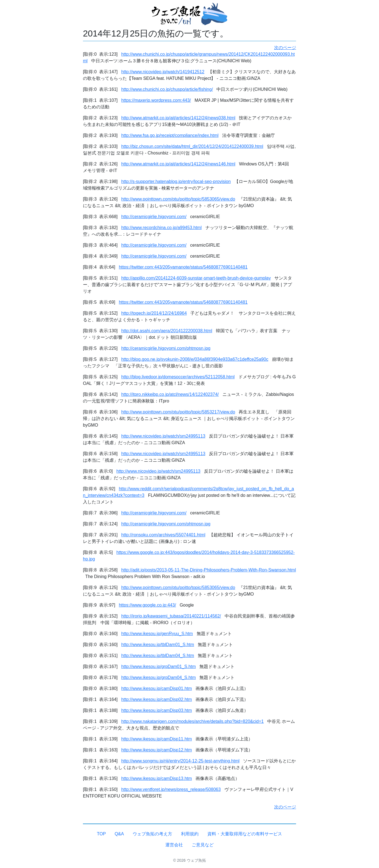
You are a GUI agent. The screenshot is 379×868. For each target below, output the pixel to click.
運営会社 (174, 845)
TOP (101, 834)
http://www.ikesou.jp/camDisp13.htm (157, 778)
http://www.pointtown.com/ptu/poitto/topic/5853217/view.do (178, 412)
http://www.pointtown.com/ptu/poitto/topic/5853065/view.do (178, 199)
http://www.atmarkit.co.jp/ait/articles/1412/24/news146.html (178, 164)
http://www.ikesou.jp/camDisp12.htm (157, 750)
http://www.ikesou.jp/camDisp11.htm (157, 739)
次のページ (285, 48)
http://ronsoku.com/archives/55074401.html (163, 535)
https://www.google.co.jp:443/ (147, 605)
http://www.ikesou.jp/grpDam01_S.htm (159, 666)
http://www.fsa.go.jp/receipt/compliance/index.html (170, 135)
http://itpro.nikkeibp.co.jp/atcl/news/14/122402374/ (170, 394)
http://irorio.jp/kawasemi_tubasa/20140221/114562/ (171, 616)
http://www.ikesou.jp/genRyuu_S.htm (157, 634)
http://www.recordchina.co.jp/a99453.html (162, 228)
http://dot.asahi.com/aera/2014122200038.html (167, 331)
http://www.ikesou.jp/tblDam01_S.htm (158, 645)
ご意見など (203, 845)
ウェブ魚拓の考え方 (152, 834)
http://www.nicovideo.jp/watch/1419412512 (163, 72)
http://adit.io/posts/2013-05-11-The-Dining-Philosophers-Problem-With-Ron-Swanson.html (209, 570)
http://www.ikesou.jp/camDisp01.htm (157, 688)
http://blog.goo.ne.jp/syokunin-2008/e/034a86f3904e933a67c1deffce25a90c (195, 359)
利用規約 (190, 834)
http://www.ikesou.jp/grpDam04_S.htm (159, 677)
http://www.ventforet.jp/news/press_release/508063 (171, 789)
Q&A (119, 834)
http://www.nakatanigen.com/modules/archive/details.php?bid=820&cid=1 (193, 721)
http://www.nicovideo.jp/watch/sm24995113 (163, 436)
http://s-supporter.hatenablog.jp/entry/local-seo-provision (176, 181)
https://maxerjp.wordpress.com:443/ (156, 100)
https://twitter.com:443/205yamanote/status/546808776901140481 (183, 267)
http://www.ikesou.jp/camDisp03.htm (157, 710)
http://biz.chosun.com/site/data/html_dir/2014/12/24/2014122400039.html (192, 146)
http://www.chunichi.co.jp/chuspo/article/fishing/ (167, 89)
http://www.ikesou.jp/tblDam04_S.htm (158, 656)
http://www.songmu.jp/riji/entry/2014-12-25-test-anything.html (180, 761)
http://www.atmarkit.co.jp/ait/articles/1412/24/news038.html (178, 118)
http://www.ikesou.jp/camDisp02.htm (157, 699)
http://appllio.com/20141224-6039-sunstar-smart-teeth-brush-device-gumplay (196, 278)
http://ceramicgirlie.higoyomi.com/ (154, 217)
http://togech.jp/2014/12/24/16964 (154, 313)
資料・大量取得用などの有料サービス (245, 834)
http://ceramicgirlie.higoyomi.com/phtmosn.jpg (166, 348)
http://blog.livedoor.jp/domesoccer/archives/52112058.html (178, 377)
